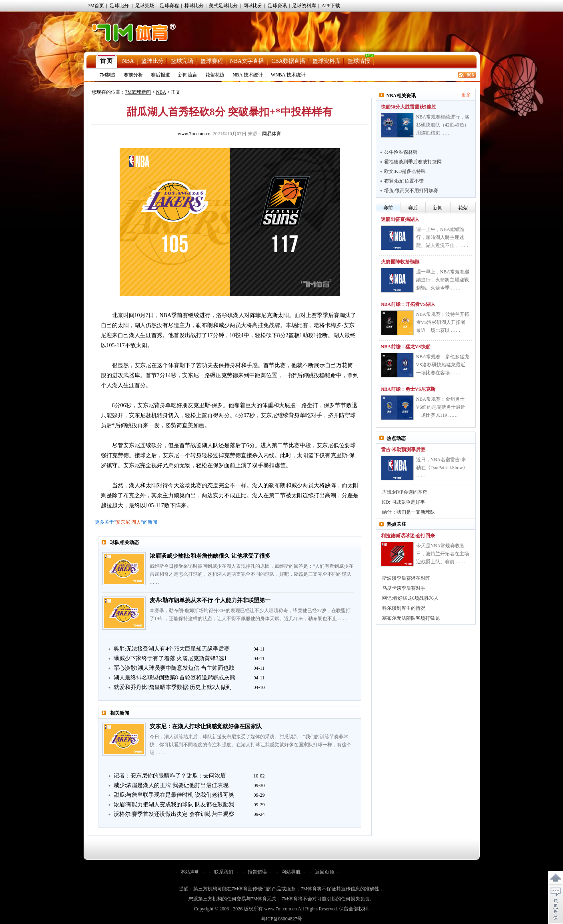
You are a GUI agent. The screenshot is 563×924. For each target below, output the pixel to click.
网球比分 (253, 6)
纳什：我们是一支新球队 (409, 512)
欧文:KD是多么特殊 (405, 171)
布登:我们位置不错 (404, 181)
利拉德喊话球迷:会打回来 (408, 536)
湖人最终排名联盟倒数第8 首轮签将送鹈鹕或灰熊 (175, 678)
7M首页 (96, 6)
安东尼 (123, 522)
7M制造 (108, 75)
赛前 (388, 208)
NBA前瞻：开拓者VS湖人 (408, 304)
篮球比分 (152, 61)
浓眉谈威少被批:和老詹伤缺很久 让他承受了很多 (210, 556)
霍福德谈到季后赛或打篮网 (413, 162)
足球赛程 (169, 6)
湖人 (136, 522)
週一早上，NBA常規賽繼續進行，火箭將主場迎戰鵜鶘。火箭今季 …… (443, 280)
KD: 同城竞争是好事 (404, 502)
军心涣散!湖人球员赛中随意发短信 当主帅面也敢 (174, 668)
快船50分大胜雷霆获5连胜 (409, 107)
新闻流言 (188, 75)
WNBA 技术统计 (288, 75)
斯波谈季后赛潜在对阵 (406, 578)
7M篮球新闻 (138, 92)
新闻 (438, 208)
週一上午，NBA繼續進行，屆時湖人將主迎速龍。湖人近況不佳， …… (443, 237)
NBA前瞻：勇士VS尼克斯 (408, 389)
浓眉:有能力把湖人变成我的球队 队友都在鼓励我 (174, 804)
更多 (466, 95)
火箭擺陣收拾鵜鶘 (400, 262)
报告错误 (257, 872)
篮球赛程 (212, 61)
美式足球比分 (223, 6)
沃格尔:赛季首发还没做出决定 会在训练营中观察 (174, 814)
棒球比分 (194, 6)
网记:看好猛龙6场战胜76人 (410, 598)
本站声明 (190, 872)
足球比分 (119, 6)
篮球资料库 (327, 61)
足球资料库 (304, 6)
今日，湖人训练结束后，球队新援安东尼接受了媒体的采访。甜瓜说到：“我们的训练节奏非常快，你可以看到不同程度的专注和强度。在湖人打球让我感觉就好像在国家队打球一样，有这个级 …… (250, 745)
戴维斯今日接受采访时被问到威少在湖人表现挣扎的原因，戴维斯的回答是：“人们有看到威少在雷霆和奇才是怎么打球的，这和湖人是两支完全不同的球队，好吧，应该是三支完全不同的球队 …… (251, 574)
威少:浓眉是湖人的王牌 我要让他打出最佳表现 (171, 785)
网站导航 (291, 872)
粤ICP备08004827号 (281, 919)
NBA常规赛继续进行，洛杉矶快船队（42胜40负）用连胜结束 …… (443, 125)
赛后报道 (160, 75)
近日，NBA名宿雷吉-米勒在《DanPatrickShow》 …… (442, 468)
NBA (128, 61)
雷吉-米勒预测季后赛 (403, 450)
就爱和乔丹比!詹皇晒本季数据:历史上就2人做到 (173, 687)
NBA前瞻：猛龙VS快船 (406, 347)
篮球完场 (182, 61)
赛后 (413, 208)
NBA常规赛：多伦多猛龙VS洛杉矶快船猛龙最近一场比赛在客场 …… (443, 365)
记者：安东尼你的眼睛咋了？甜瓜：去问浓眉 (170, 776)
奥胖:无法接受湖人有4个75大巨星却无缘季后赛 (172, 649)
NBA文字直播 (247, 61)
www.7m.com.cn (194, 134)
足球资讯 (277, 6)
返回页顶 (325, 872)
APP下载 (331, 6)
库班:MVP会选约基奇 (405, 492)
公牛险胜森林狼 (401, 152)
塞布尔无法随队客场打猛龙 (411, 618)
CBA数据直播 (288, 61)
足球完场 (145, 6)
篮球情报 (359, 61)
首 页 (106, 61)
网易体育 (272, 134)
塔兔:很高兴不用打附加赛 (411, 191)
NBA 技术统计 (248, 75)
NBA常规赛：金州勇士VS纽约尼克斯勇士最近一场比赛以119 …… (441, 407)
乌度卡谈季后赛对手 (404, 588)
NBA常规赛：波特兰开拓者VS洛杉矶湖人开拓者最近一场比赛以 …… (443, 322)
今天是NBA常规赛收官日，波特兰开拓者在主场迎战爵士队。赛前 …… (443, 554)
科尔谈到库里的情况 (404, 608)
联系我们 (224, 872)
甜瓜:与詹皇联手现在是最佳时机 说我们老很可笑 (174, 795)
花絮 (463, 208)
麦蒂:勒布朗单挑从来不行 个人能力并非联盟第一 (210, 600)
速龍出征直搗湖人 (400, 219)
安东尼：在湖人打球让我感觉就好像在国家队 (206, 726)
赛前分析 (133, 75)
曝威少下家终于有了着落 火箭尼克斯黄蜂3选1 (170, 658)
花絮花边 (215, 75)
